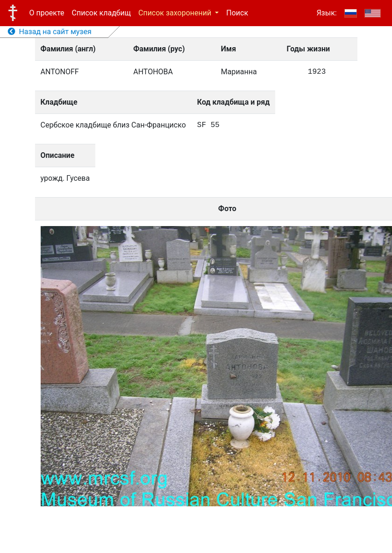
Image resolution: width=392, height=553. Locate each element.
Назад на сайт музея (50, 32)
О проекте (47, 13)
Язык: (326, 13)
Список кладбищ (101, 13)
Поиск (237, 13)
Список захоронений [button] (176, 13)
